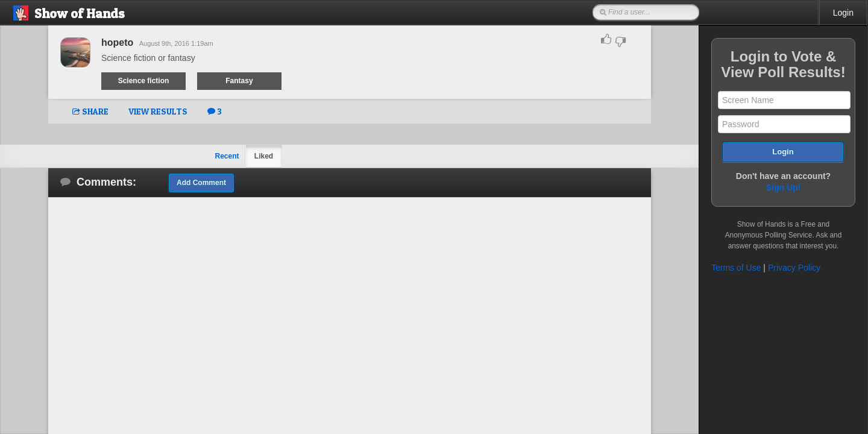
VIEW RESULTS (158, 111)
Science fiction (144, 81)
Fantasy (239, 81)
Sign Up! (784, 187)
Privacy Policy (794, 268)
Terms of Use (736, 268)
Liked (264, 156)
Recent (227, 156)
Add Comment (201, 183)
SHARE (90, 111)
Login (843, 13)
